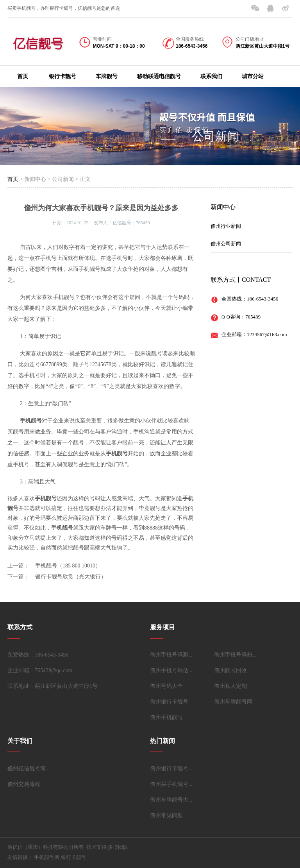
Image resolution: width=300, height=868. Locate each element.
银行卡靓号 (62, 76)
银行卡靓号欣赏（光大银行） (71, 577)
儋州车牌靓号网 (233, 702)
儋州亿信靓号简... (29, 769)
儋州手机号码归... (235, 655)
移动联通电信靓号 (159, 76)
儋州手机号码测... (171, 655)
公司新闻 (215, 136)
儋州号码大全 (166, 686)
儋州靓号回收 (230, 670)
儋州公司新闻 (226, 244)
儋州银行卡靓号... (171, 769)
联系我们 (211, 76)
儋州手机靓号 (166, 717)
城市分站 (253, 76)
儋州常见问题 (166, 815)
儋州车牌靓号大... (171, 800)
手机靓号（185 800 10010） (68, 566)
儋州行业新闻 (226, 226)
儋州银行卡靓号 (169, 702)
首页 (23, 76)
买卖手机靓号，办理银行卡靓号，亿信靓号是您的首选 (64, 8)
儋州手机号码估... (171, 670)
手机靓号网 (47, 857)
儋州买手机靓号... (171, 784)
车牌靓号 (107, 76)
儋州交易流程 (24, 784)
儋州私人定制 (230, 686)
